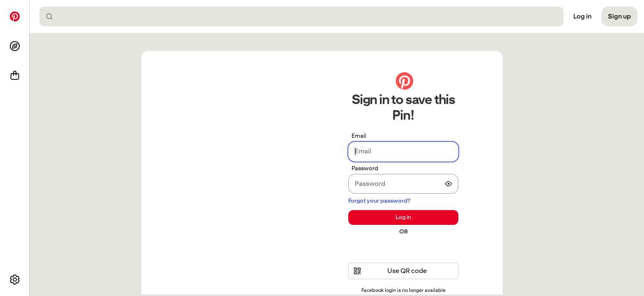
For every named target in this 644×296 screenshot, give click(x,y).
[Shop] (15, 76)
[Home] (15, 16)
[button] (403, 271)
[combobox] (305, 16)
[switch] (448, 184)
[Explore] (15, 46)
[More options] (15, 280)
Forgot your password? (379, 201)
